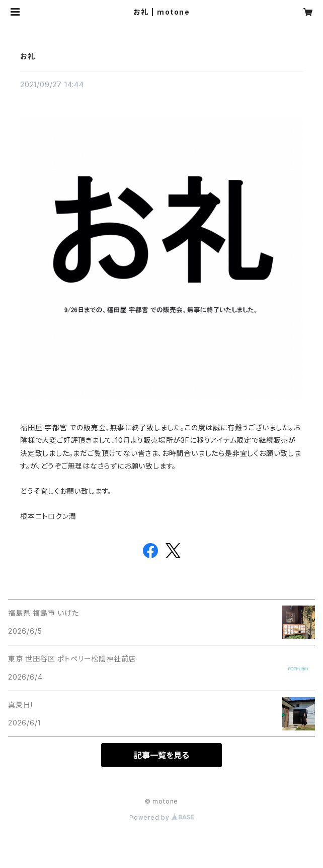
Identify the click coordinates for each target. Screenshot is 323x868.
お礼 (28, 56)
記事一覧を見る (161, 755)
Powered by (161, 817)
